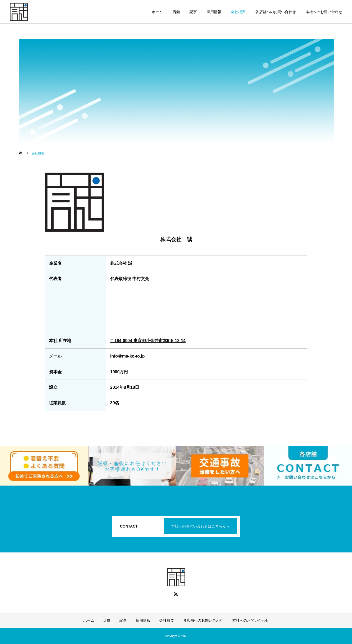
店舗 (176, 12)
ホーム (157, 12)
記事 (193, 12)
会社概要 (238, 12)
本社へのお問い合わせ (324, 12)
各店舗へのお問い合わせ (276, 12)
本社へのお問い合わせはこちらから (201, 526)
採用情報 (214, 12)
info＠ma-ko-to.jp (128, 356)
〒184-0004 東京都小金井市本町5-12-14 (148, 341)
